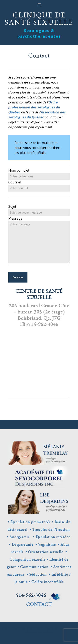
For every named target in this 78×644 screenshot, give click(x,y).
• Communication (33, 567)
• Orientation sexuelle (43, 552)
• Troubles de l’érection (49, 529)
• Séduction (35, 574)
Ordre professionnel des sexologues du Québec (34, 107)
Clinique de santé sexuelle (39, 18)
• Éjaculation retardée (51, 537)
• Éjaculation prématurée (29, 522)
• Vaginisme (45, 544)
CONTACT (39, 604)
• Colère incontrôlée (46, 582)
